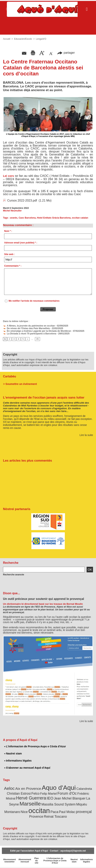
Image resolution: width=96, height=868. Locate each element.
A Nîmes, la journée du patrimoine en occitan (29, 326)
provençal (84, 812)
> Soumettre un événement (20, 384)
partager (66, 53)
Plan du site (37, 861)
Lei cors (8, 176)
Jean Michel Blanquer (70, 798)
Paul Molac (67, 812)
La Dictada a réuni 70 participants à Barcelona (30, 334)
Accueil (7, 39)
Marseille (30, 804)
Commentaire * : (13, 266)
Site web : (9, 254)
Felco (35, 794)
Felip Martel (49, 794)
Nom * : (8, 231)
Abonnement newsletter (9, 861)
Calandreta (84, 789)
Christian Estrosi (19, 794)
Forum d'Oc (67, 793)
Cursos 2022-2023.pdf (22, 200)
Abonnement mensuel (25, 861)
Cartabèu (9, 376)
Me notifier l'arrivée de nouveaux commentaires (34, 301)
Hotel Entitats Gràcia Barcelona (54, 218)
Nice (24, 812)
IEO (50, 798)
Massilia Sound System (58, 804)
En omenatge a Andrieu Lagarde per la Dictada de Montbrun (37, 331)
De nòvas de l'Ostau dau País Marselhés (26, 328)
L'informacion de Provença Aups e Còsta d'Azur (35, 746)
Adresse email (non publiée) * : (21, 243)
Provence (36, 817)
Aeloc (9, 788)
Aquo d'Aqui (59, 788)
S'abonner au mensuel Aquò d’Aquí (27, 768)
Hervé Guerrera (31, 798)
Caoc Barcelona (27, 218)
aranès (14, 218)
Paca (54, 812)
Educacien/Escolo (23, 39)
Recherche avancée (14, 575)
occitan (39, 811)
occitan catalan (80, 218)
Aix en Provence (28, 789)
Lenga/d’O (41, 39)
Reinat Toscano (55, 817)
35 (37, 339)
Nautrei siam (13, 753)
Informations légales (18, 761)
